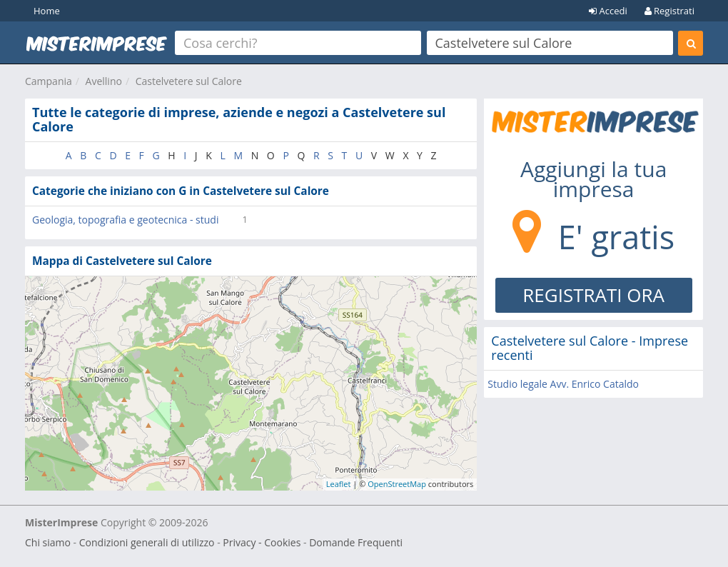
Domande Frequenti (356, 542)
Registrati (669, 11)
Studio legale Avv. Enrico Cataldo (563, 384)
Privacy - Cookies (262, 542)
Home (47, 11)
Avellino (104, 81)
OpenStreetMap (397, 484)
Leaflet (339, 484)
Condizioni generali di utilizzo (147, 542)
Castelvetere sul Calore (189, 81)
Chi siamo (48, 542)
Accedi (608, 11)
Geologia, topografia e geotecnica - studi (125, 220)
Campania (49, 81)
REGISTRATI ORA (593, 295)
